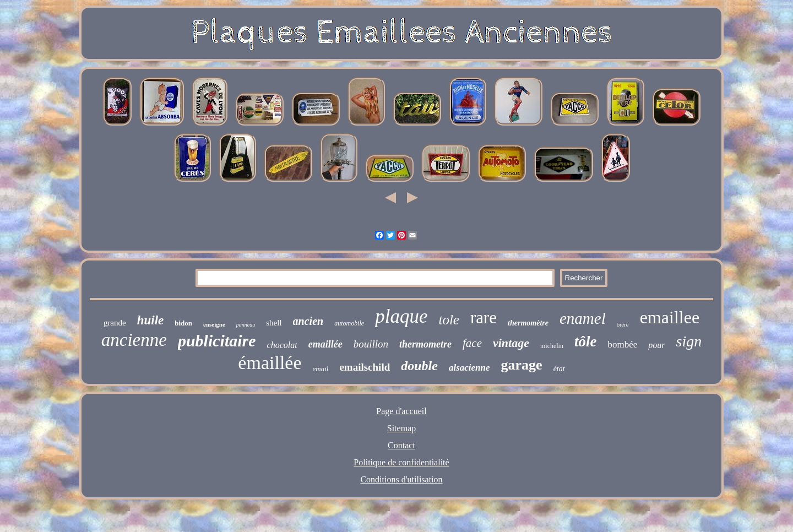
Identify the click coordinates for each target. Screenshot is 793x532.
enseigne (214, 324)
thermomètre (528, 323)
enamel (583, 318)
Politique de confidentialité (401, 462)
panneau (246, 325)
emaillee (670, 317)
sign (689, 341)
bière (623, 324)
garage (522, 365)
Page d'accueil (401, 411)
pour (656, 345)
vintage (511, 343)
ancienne (134, 340)
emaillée (325, 344)
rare (484, 317)
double (419, 366)
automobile (349, 323)
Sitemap (401, 428)
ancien (308, 321)
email (321, 369)
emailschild (365, 367)
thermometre (425, 344)
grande (115, 323)
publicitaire (217, 341)
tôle (586, 341)
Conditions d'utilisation (401, 479)
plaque (401, 316)
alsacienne (469, 368)
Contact (401, 445)
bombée (622, 344)
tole (449, 320)
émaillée (270, 363)
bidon (183, 323)
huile (151, 320)
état (559, 369)
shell (274, 323)
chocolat (282, 345)
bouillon (371, 344)
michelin (552, 346)
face (472, 343)
